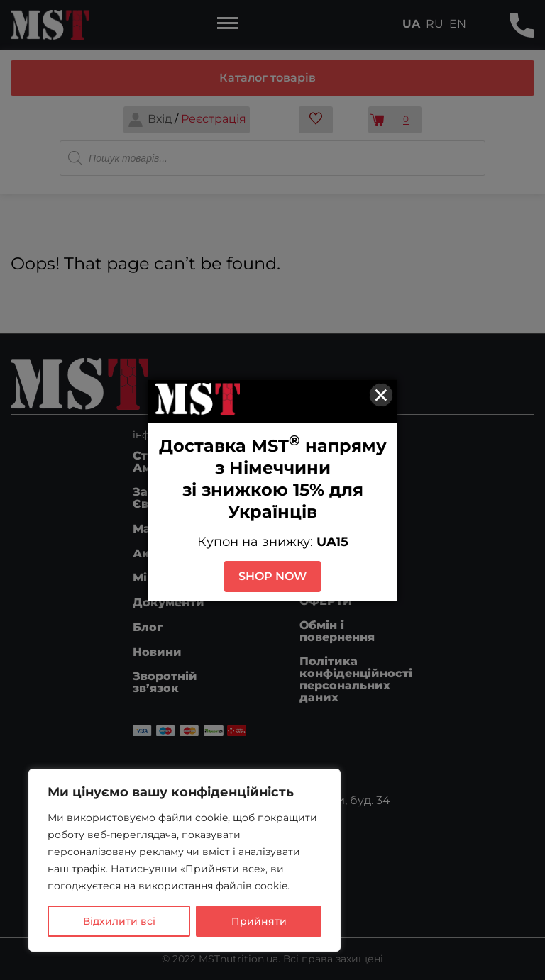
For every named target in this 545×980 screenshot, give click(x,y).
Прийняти (259, 921)
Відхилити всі (119, 921)
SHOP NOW (272, 576)
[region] (185, 860)
